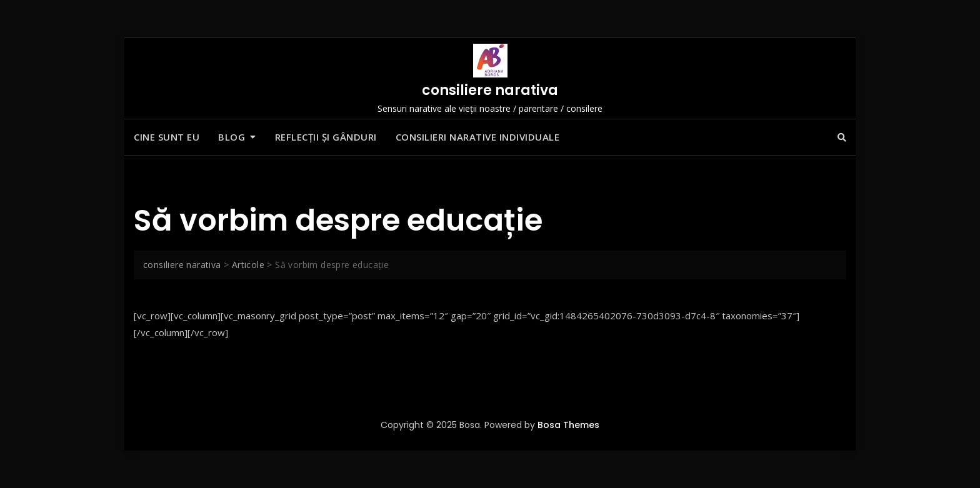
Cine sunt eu (167, 137)
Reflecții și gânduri (326, 137)
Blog (232, 137)
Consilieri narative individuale (478, 137)
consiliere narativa (490, 90)
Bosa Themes (568, 425)
